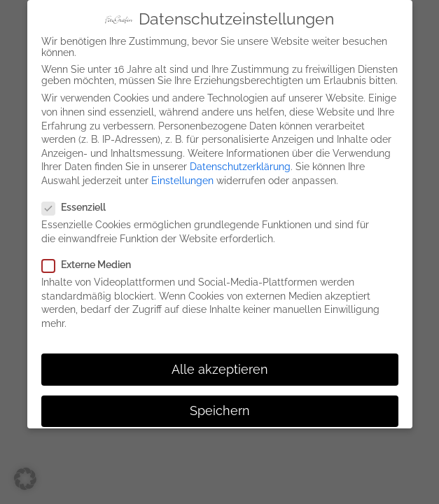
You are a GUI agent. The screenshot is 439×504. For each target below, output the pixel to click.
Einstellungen (182, 176)
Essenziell (78, 203)
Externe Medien (91, 260)
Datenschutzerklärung (240, 162)
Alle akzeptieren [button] (220, 365)
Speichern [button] (220, 406)
